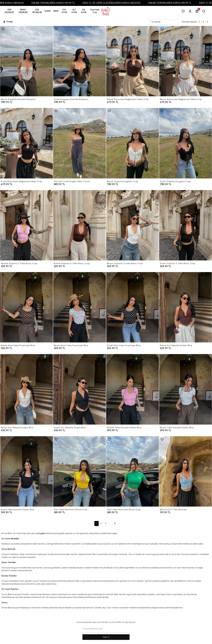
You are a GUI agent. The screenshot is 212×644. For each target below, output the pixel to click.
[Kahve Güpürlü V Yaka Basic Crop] (79, 225)
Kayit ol (106, 637)
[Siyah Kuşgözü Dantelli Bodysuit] (79, 61)
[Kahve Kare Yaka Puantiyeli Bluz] (26, 307)
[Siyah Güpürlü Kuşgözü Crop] (185, 143)
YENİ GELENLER (9, 11)
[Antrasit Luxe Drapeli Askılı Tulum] (79, 143)
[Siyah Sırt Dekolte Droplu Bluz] (79, 389)
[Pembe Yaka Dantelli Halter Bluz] (132, 389)
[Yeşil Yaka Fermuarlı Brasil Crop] (132, 471)
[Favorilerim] (184, 11)
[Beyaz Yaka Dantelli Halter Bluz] (185, 389)
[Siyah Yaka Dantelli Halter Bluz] (26, 471)
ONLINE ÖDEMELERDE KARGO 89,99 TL (62, 3)
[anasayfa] (106, 11)
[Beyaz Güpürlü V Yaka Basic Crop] (132, 225)
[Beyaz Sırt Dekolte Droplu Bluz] (26, 389)
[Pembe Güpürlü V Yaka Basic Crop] (26, 225)
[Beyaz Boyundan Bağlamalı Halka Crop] (185, 61)
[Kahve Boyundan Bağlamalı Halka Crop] (132, 61)
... (110, 523)
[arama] (204, 11)
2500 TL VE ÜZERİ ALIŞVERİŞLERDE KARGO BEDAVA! (121, 3)
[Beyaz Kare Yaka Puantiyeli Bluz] (79, 307)
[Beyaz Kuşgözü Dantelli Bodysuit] (26, 61)
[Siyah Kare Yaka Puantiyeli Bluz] (132, 307)
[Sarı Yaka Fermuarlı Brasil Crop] (79, 471)
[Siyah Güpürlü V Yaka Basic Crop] (185, 225)
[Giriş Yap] (191, 11)
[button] (23, 11)
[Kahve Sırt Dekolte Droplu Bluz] (185, 307)
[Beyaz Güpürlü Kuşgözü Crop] (132, 143)
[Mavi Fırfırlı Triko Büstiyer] (185, 471)
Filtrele (8, 22)
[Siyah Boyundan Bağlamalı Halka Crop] (26, 143)
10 (115, 523)
